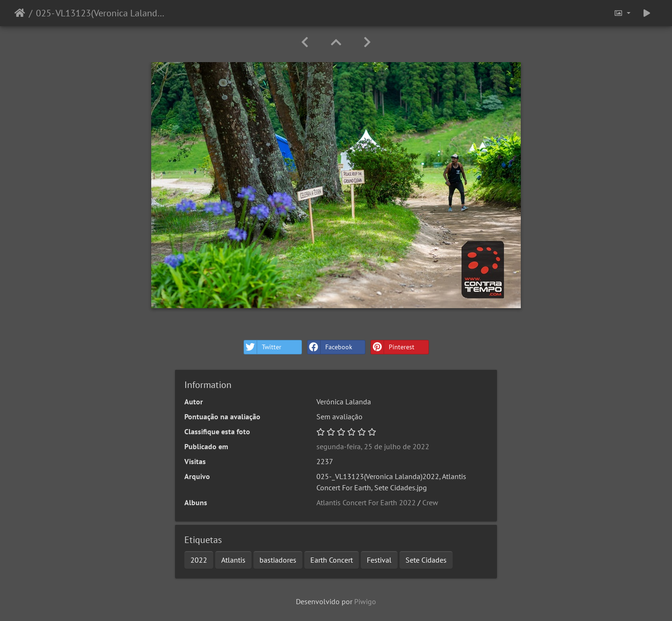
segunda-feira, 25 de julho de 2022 (373, 446)
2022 (199, 560)
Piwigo (365, 601)
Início (20, 13)
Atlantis (233, 560)
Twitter (263, 347)
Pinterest (393, 347)
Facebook (330, 347)
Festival (379, 560)
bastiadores (278, 560)
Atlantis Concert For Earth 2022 (366, 502)
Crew (430, 502)
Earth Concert (332, 560)
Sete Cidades (426, 560)
